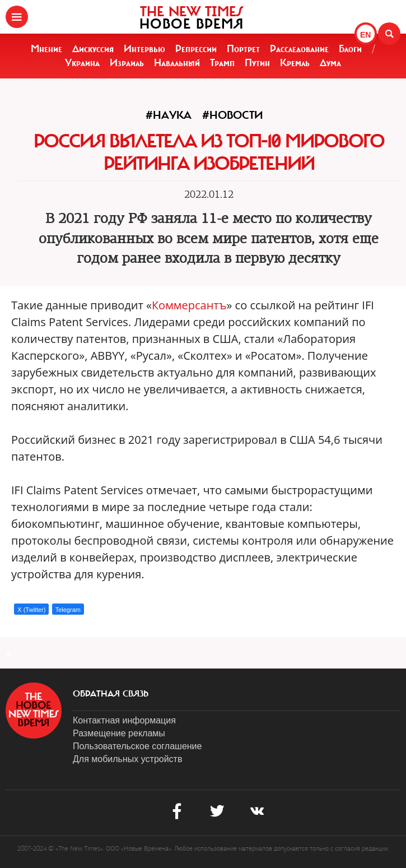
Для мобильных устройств (127, 759)
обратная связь (111, 694)
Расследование (299, 49)
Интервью (144, 49)
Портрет (243, 49)
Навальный (177, 63)
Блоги (350, 49)
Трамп (222, 63)
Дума (330, 63)
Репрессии (196, 49)
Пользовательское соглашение (137, 746)
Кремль (295, 63)
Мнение (46, 49)
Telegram (68, 610)
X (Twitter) (31, 610)
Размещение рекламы (119, 733)
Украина (82, 63)
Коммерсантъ (189, 305)
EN (365, 35)
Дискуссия (93, 49)
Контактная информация (124, 720)
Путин (257, 63)
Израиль (127, 63)
